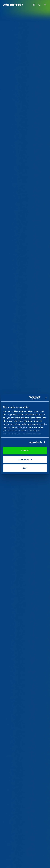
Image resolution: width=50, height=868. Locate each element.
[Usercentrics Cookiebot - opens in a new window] (30, 398)
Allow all (25, 451)
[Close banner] (46, 398)
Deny (25, 468)
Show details (36, 442)
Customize (25, 459)
